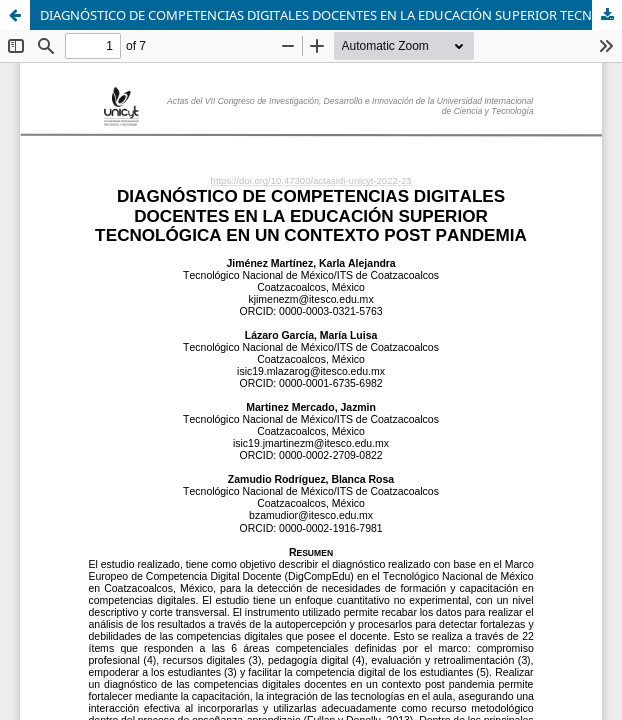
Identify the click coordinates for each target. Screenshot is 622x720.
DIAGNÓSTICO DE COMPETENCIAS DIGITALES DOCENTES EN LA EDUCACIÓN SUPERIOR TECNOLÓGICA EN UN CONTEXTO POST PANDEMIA (331, 15)
